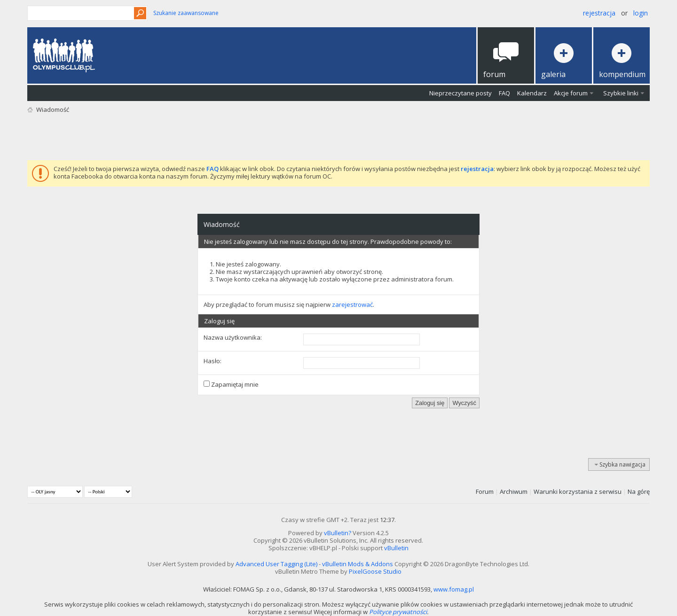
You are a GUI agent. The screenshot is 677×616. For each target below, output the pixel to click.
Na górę (639, 491)
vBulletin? (338, 533)
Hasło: (213, 361)
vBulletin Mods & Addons (358, 564)
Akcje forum (571, 93)
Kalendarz (532, 93)
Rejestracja (599, 13)
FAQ (504, 93)
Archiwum (514, 491)
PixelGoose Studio (375, 571)
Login (641, 13)
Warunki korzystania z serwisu (578, 491)
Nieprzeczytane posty (461, 93)
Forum (485, 491)
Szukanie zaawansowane (186, 13)
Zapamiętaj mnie (231, 384)
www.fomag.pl (454, 589)
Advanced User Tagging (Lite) (276, 564)
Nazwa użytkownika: (233, 337)
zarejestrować (352, 304)
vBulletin (396, 548)
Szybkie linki (621, 93)
